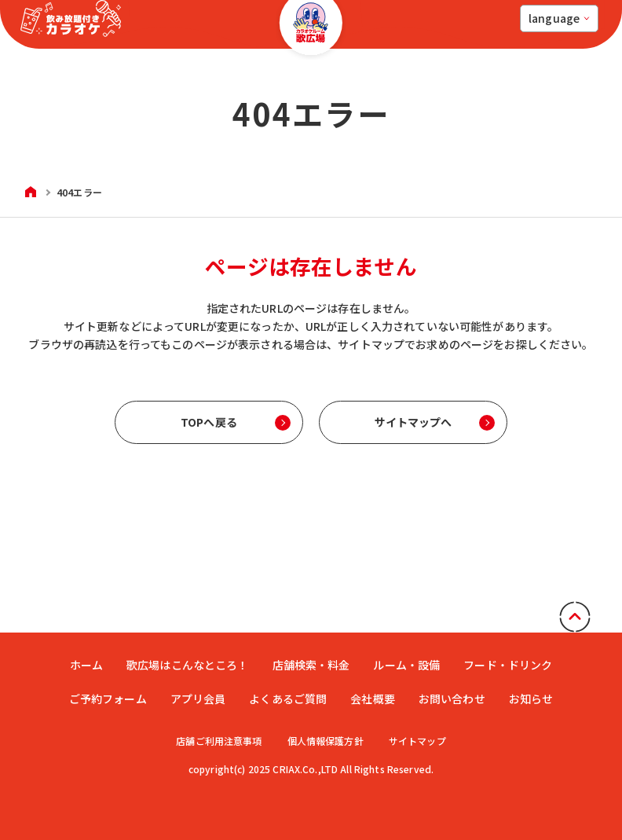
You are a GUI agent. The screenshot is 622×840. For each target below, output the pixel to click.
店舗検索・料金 (311, 665)
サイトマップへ (413, 422)
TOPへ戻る (209, 422)
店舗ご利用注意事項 (218, 741)
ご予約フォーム (108, 699)
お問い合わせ (452, 699)
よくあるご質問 (288, 699)
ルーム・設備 (406, 665)
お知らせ (531, 699)
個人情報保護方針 (326, 741)
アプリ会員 (198, 699)
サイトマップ (418, 741)
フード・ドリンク (508, 665)
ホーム (86, 665)
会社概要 (373, 699)
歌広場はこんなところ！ (188, 665)
